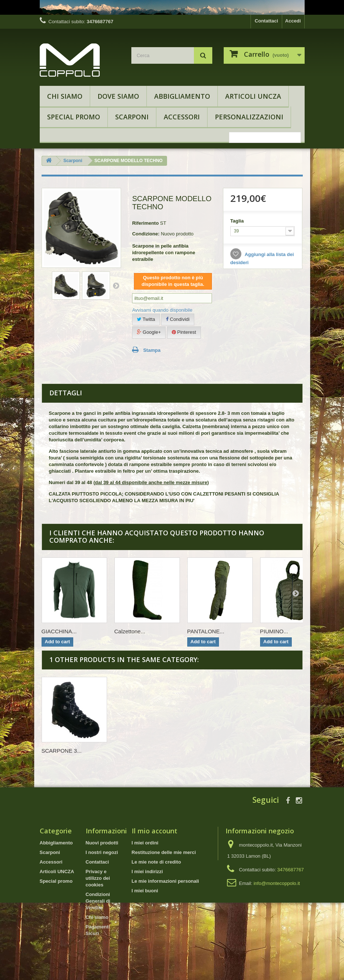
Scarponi (132, 117)
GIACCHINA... (59, 631)
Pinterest (184, 332)
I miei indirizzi (147, 871)
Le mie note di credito (156, 862)
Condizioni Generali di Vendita (98, 901)
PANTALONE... (206, 631)
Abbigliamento (182, 96)
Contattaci (266, 21)
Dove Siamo (118, 96)
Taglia (238, 221)
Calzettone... (130, 631)
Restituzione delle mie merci (164, 852)
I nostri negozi (102, 852)
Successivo (116, 286)
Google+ (149, 332)
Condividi (178, 319)
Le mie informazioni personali (165, 881)
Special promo (74, 117)
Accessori (182, 117)
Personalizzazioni (249, 117)
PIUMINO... (274, 631)
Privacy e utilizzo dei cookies (98, 878)
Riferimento (145, 223)
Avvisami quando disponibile (162, 310)
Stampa (152, 350)
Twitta (146, 319)
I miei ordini (145, 843)
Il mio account (155, 831)
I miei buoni (145, 891)
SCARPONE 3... (62, 751)
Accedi (293, 21)
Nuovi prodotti (102, 843)
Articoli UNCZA (253, 96)
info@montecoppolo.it (277, 883)
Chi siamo (65, 96)
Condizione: (146, 234)
